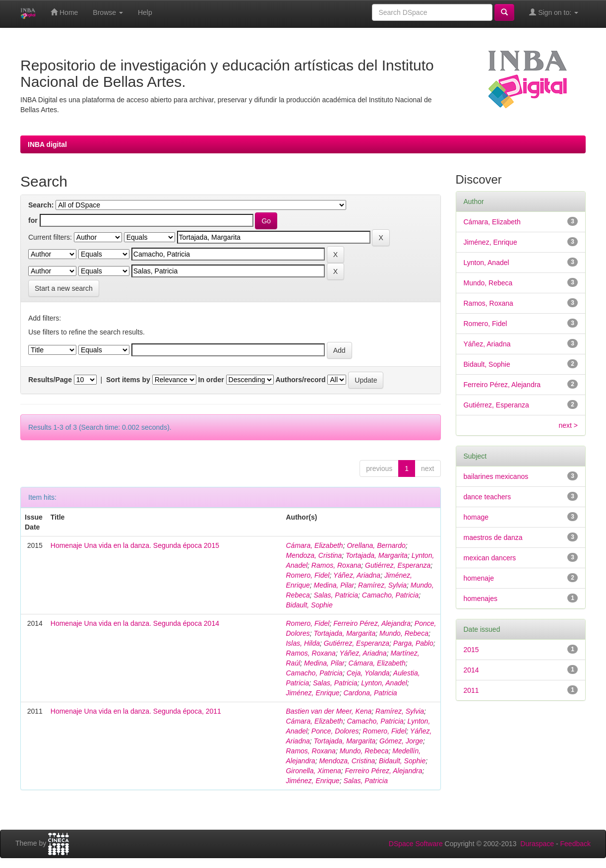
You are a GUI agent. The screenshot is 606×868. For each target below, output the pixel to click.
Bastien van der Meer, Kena (329, 711)
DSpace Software (416, 844)
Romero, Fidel (307, 575)
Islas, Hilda (303, 643)
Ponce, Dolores (335, 731)
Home (64, 12)
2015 (471, 650)
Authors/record (300, 380)
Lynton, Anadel (384, 683)
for (33, 220)
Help (145, 12)
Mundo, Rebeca (404, 633)
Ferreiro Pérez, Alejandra (372, 623)
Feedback (576, 844)
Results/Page (50, 380)
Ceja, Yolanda (368, 673)
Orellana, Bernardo (376, 545)
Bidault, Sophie (309, 605)
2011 (471, 690)
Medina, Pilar (334, 585)
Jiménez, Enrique (312, 693)
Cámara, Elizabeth (314, 545)
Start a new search (64, 288)
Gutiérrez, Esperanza (398, 565)
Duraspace (537, 844)
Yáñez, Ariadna (357, 575)
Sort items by (128, 380)
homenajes (481, 599)
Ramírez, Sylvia (382, 585)
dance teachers (487, 497)
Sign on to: (554, 12)
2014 (471, 670)
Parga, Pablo (413, 643)
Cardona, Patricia (370, 693)
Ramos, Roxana (336, 565)
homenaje (479, 578)
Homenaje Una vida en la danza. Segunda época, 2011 (136, 711)
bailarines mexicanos (496, 476)
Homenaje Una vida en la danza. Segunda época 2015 (135, 545)
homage (476, 517)
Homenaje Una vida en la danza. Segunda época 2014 (135, 623)
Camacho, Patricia (390, 595)
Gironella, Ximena (313, 771)
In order (211, 380)
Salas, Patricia (336, 595)
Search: (41, 205)
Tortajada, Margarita (377, 555)
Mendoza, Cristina (314, 555)
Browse (108, 12)
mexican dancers (490, 558)
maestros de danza (493, 537)
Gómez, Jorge (401, 741)
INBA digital (47, 144)
